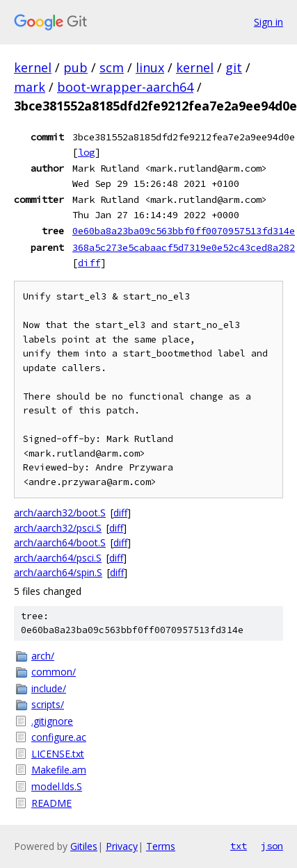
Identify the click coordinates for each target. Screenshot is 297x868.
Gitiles (84, 846)
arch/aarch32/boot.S (60, 513)
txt (239, 846)
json (272, 846)
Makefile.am (59, 770)
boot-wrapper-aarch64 (125, 87)
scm (112, 67)
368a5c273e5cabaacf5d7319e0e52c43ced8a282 (184, 247)
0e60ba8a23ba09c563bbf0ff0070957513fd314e (184, 231)
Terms (161, 846)
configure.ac (59, 737)
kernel (33, 67)
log (86, 152)
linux (150, 67)
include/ (49, 688)
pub (75, 67)
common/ (54, 672)
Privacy (122, 846)
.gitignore (52, 721)
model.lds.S (57, 786)
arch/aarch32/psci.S (58, 528)
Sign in (268, 22)
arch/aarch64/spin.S (58, 572)
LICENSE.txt (58, 754)
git (234, 67)
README (51, 803)
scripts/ (48, 704)
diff (89, 263)
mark (30, 87)
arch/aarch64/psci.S (58, 558)
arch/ (43, 656)
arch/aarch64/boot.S (60, 542)
